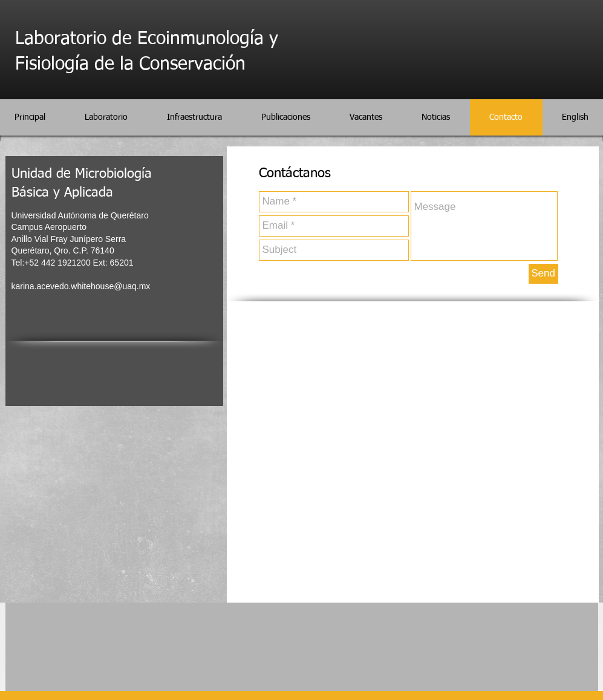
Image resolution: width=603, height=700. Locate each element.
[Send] (543, 274)
